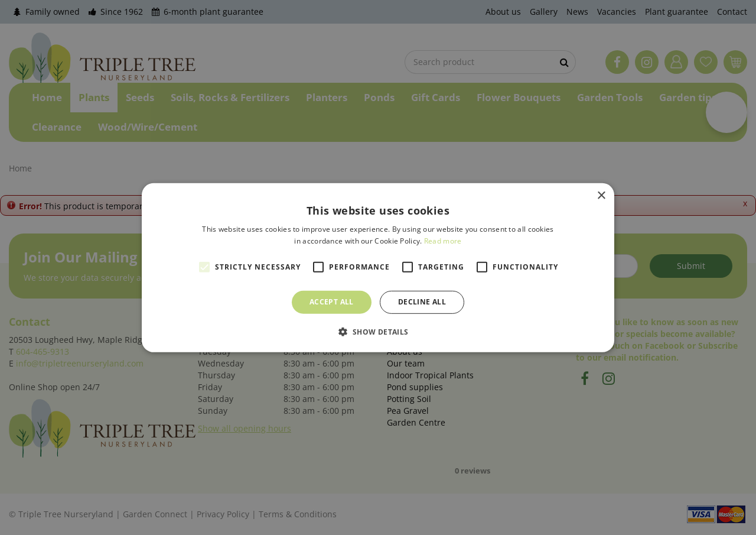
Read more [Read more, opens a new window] (443, 241)
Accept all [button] (332, 302)
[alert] (378, 267)
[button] (378, 332)
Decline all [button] (422, 302)
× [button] (601, 195)
